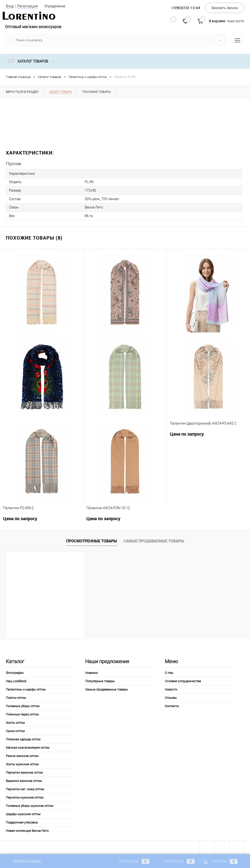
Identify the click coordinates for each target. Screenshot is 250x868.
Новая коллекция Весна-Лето (27, 830)
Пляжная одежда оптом (23, 738)
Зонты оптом (15, 722)
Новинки (91, 672)
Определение (55, 6)
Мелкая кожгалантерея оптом (28, 747)
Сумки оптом (15, 730)
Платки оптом (16, 697)
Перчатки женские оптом (24, 772)
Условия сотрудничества (183, 680)
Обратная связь (24, 861)
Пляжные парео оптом (22, 713)
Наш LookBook (16, 680)
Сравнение (130, 861)
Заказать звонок (225, 8)
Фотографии (15, 672)
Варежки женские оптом (24, 780)
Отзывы (171, 697)
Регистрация (28, 6)
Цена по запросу (187, 433)
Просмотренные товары (92, 540)
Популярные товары (100, 680)
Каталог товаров (32, 61)
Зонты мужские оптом (22, 763)
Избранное (175, 861)
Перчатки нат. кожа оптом (25, 788)
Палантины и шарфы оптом (26, 688)
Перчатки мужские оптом (25, 797)
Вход (10, 6)
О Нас (169, 672)
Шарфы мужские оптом (23, 813)
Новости (171, 688)
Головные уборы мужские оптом (30, 805)
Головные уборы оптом (23, 705)
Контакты (172, 705)
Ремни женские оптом (22, 755)
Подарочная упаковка (22, 821)
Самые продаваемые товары (154, 540)
